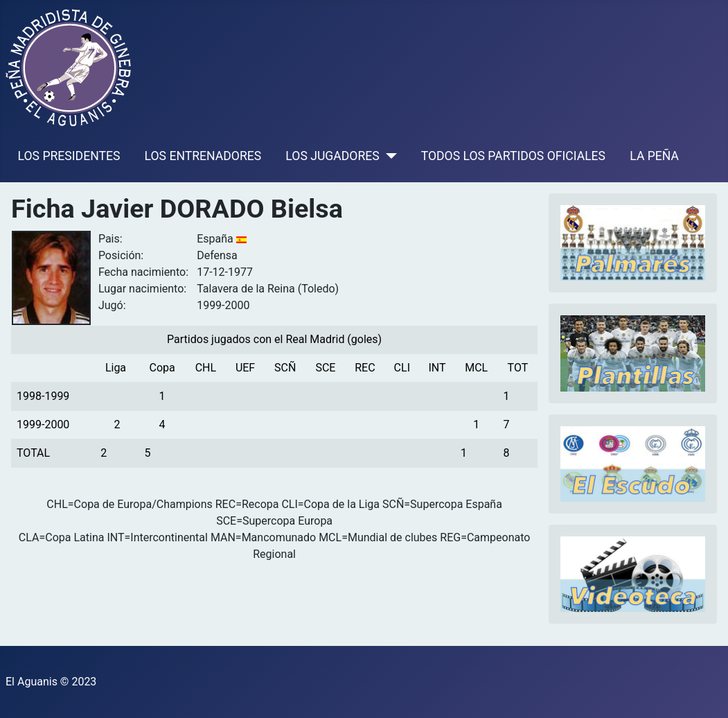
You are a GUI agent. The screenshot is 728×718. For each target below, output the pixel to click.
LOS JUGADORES (332, 156)
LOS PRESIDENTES (69, 156)
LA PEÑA (654, 156)
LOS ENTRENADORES (203, 156)
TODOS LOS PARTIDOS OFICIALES (513, 156)
